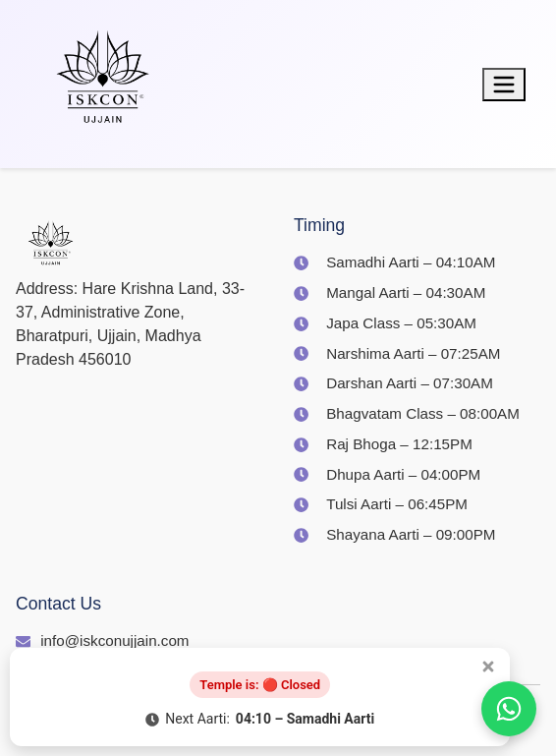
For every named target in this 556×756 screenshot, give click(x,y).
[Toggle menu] (504, 85)
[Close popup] (488, 667)
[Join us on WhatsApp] (509, 709)
